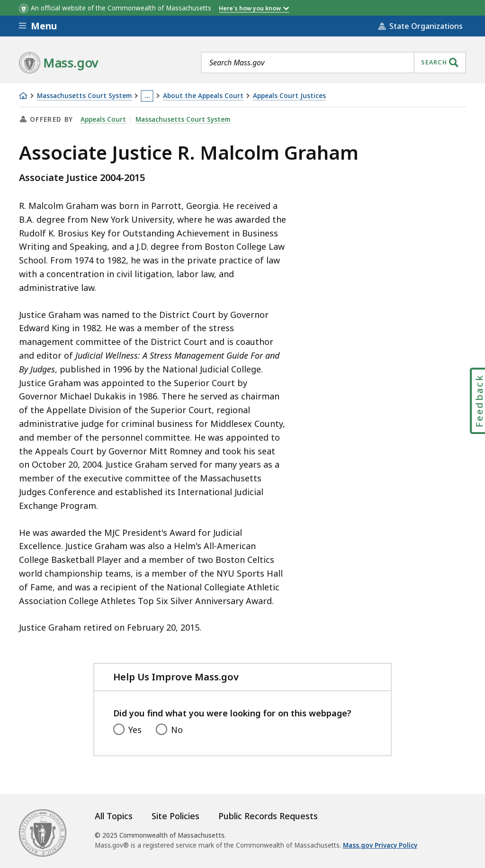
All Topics (114, 816)
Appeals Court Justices (289, 96)
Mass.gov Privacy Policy (380, 845)
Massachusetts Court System (84, 96)
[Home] (23, 96)
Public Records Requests (268, 816)
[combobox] (333, 63)
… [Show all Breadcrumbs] (147, 96)
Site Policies (175, 816)
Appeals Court (103, 119)
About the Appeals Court (203, 96)
